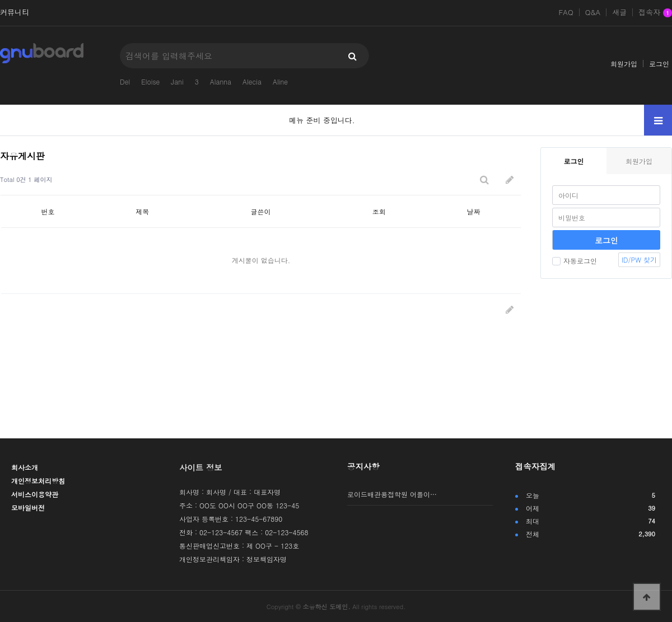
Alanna (221, 81)
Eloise (150, 81)
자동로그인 (575, 261)
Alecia (252, 81)
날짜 (474, 211)
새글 (619, 12)
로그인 (659, 64)
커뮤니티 (15, 12)
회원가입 (624, 64)
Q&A (593, 12)
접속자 (655, 13)
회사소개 (25, 467)
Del (125, 81)
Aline (280, 81)
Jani (177, 81)
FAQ (566, 12)
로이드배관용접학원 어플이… (392, 494)
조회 (379, 211)
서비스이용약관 (35, 494)
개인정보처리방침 (38, 481)
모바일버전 (28, 508)
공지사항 (363, 466)
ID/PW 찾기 (639, 259)
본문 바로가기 (0, 0)
